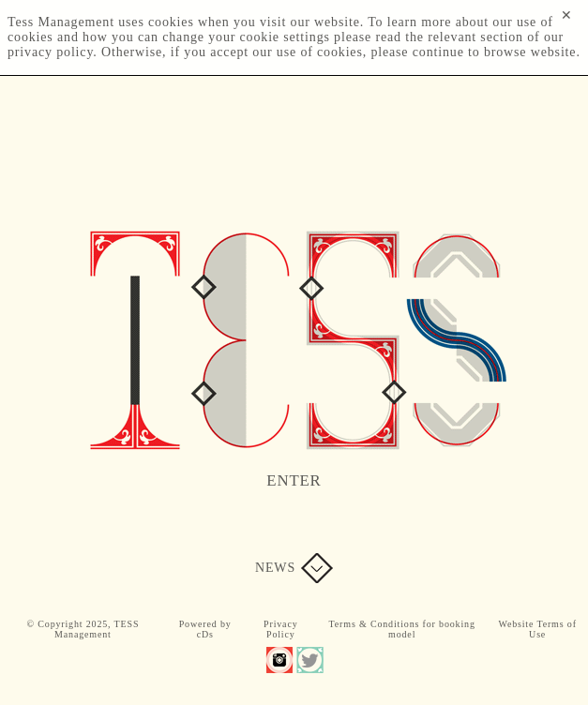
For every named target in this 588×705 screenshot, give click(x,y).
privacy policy (50, 52)
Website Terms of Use (537, 629)
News (275, 568)
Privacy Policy (280, 629)
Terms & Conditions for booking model (402, 629)
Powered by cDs (205, 629)
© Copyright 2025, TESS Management (83, 629)
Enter (294, 480)
